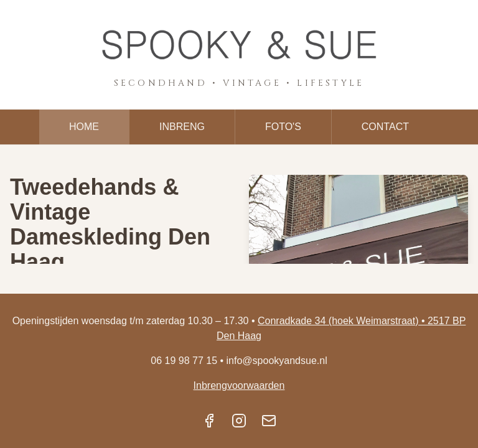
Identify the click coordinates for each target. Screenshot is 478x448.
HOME (84, 127)
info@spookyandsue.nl (277, 361)
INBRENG (182, 127)
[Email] (269, 421)
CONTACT (385, 127)
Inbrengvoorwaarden (239, 385)
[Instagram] (239, 421)
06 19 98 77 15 (184, 361)
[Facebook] (209, 421)
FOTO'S (283, 127)
